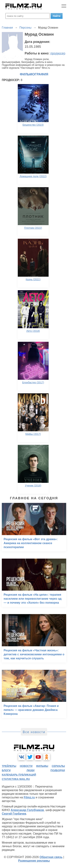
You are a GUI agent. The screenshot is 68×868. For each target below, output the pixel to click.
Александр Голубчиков (27, 810)
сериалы (58, 766)
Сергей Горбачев (14, 814)
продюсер (58, 53)
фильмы (42, 766)
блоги (6, 770)
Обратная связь (51, 857)
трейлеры (9, 766)
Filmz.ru (29, 797)
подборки (58, 770)
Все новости (34, 732)
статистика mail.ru (16, 779)
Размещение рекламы (34, 861)
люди (30, 770)
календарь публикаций (19, 775)
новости (26, 766)
